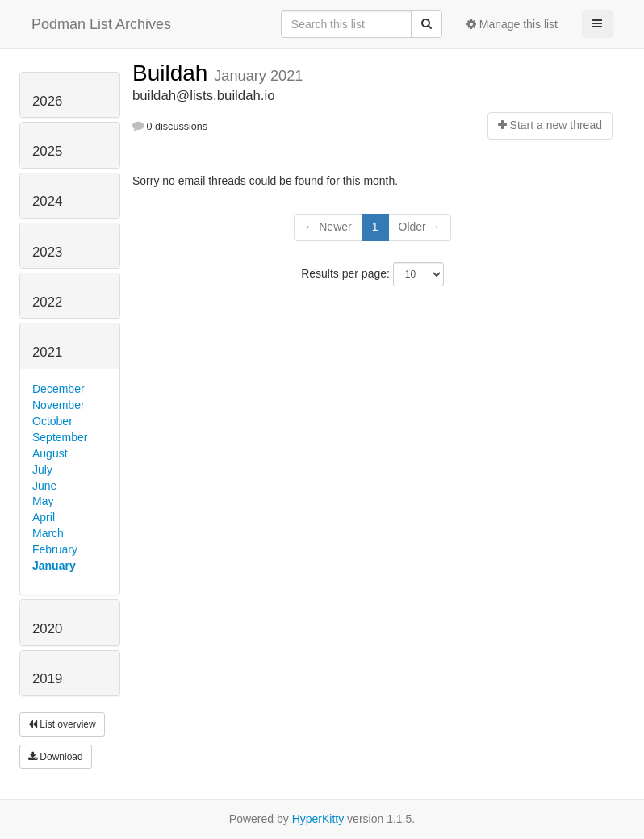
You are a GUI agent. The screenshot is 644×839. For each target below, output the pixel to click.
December (59, 389)
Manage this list (512, 24)
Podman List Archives (101, 24)
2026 (47, 101)
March (48, 533)
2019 (47, 679)
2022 (47, 302)
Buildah (173, 73)
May (43, 501)
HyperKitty (318, 819)
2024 (47, 201)
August (50, 453)
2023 (47, 252)
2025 (47, 151)
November (59, 405)
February (55, 549)
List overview (62, 724)
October (52, 421)
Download (56, 757)
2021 (47, 352)
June (44, 486)
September (60, 437)
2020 (47, 629)
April (44, 517)
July (42, 470)
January (54, 566)
